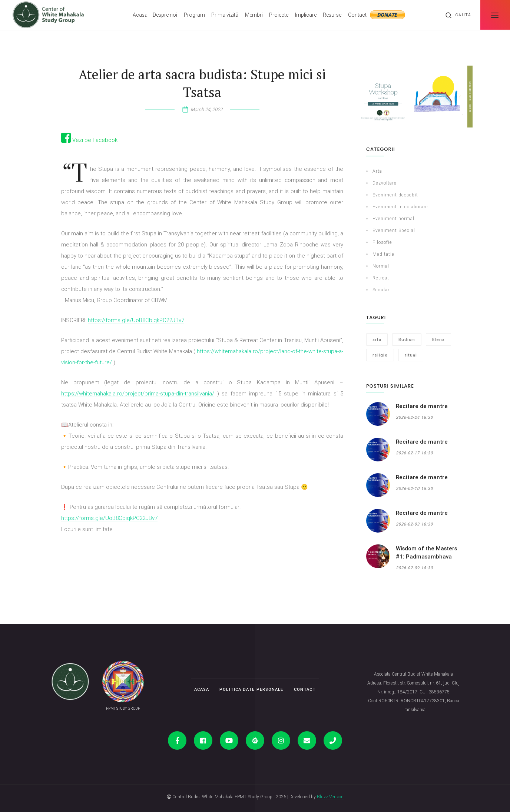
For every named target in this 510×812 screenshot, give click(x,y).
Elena (438, 339)
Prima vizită (225, 15)
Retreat (381, 278)
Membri (254, 15)
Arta (377, 171)
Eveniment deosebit (395, 195)
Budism (407, 339)
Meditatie (383, 254)
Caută (458, 15)
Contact (357, 15)
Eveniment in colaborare (400, 207)
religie (380, 355)
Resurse (332, 15)
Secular (381, 290)
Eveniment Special (394, 230)
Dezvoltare (385, 183)
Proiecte (279, 15)
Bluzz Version (330, 797)
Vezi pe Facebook (89, 140)
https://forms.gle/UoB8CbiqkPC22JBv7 (136, 320)
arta (377, 339)
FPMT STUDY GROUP (123, 708)
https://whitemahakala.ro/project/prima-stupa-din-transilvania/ (138, 393)
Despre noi (165, 15)
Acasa (140, 15)
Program (194, 15)
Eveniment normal (393, 218)
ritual (411, 355)
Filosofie (382, 242)
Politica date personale (251, 689)
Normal (381, 266)
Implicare (306, 15)
